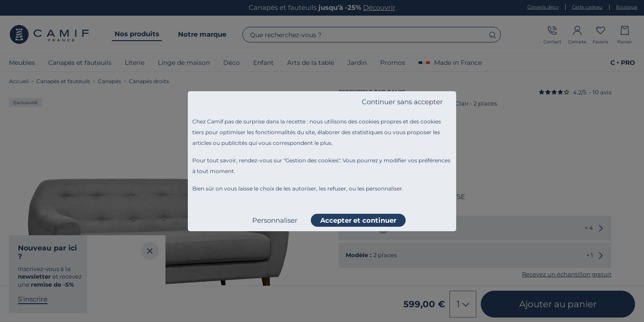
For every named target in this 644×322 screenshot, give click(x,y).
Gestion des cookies (312, 160)
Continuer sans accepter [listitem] (402, 102)
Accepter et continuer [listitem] (358, 220)
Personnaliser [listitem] (275, 220)
